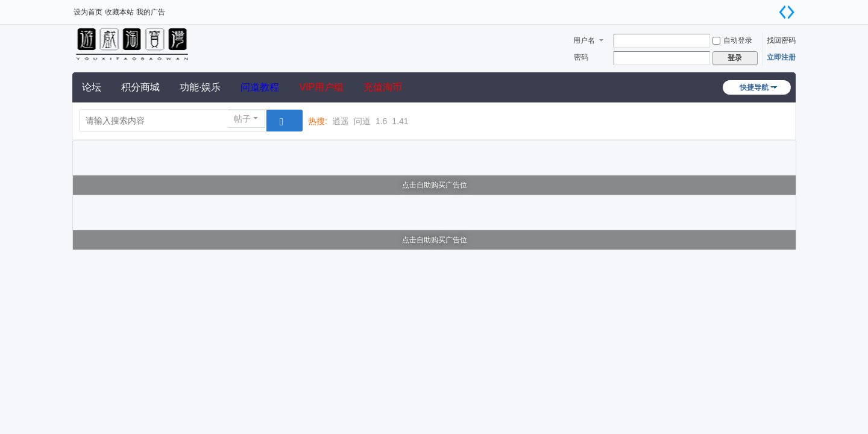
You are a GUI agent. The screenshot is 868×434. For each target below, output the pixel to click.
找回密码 (781, 40)
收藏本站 (119, 12)
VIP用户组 (321, 87)
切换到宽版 (787, 12)
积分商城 (140, 87)
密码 (581, 57)
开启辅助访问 (772, 8)
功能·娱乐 (200, 87)
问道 (362, 121)
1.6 (381, 121)
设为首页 (88, 12)
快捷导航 (754, 87)
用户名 (584, 40)
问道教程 (260, 87)
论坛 (92, 87)
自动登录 (732, 40)
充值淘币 (383, 87)
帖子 (242, 119)
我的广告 (151, 12)
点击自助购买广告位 (435, 185)
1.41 (400, 121)
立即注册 (781, 57)
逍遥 (341, 121)
